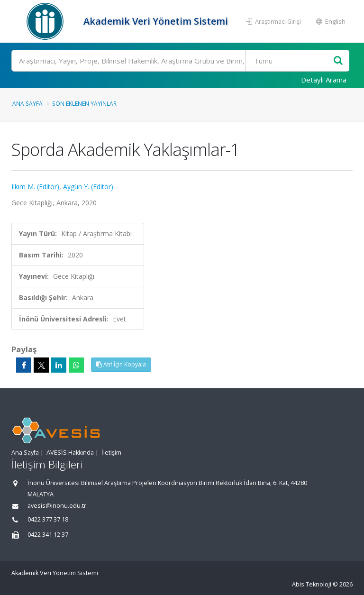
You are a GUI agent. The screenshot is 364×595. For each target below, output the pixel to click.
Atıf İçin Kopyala (121, 364)
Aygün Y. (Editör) (88, 187)
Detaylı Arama (324, 80)
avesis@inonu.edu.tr (57, 506)
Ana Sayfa (27, 103)
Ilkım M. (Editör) (35, 187)
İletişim (111, 453)
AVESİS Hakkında (70, 453)
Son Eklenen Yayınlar (84, 103)
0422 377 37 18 (48, 519)
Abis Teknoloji (312, 584)
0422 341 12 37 (48, 535)
